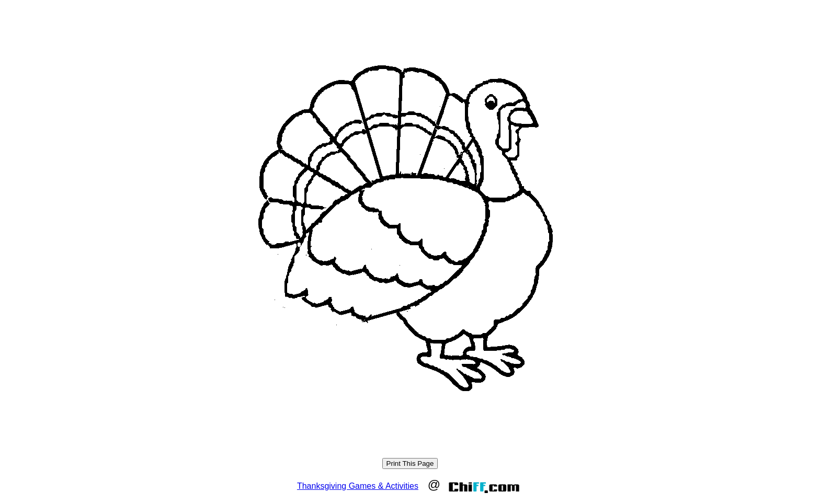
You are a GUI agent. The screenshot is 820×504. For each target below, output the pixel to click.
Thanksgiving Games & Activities (358, 486)
